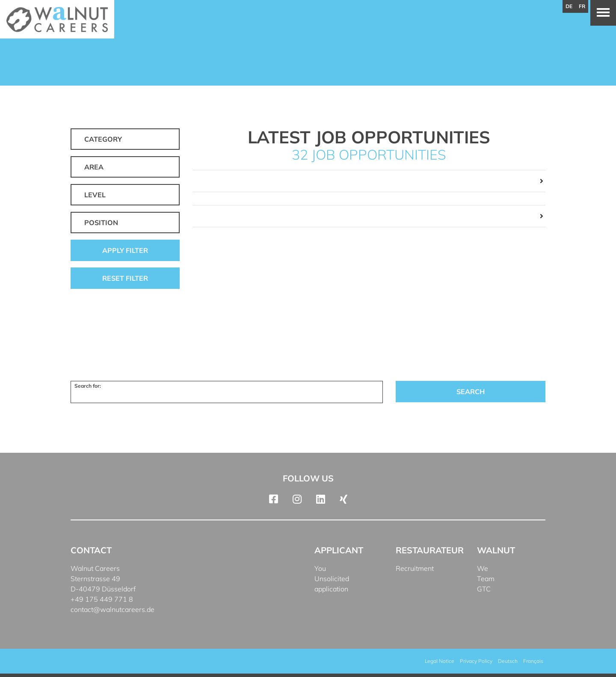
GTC (484, 589)
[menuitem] (508, 661)
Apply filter (125, 250)
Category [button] (103, 139)
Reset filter (125, 278)
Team (486, 579)
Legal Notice (440, 661)
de (569, 6)
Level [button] (95, 195)
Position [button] (101, 223)
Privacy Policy (476, 661)
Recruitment (415, 568)
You (320, 568)
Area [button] (94, 167)
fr (582, 6)
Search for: (88, 386)
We (483, 568)
